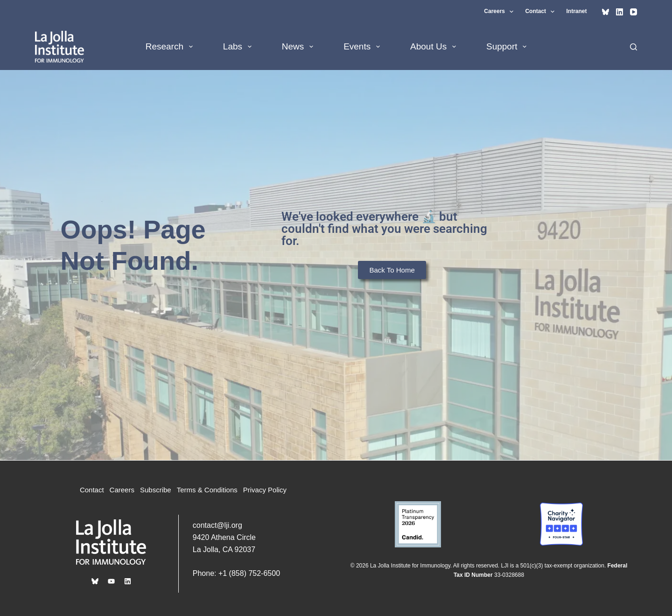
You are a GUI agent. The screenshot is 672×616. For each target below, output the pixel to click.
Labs (239, 47)
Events (364, 47)
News (299, 47)
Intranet (576, 11)
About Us (435, 47)
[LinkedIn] (619, 12)
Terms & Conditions (207, 490)
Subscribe (156, 490)
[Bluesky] (605, 12)
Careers (500, 12)
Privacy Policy (265, 490)
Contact (542, 12)
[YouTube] (633, 12)
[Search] (633, 47)
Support (508, 47)
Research (171, 47)
